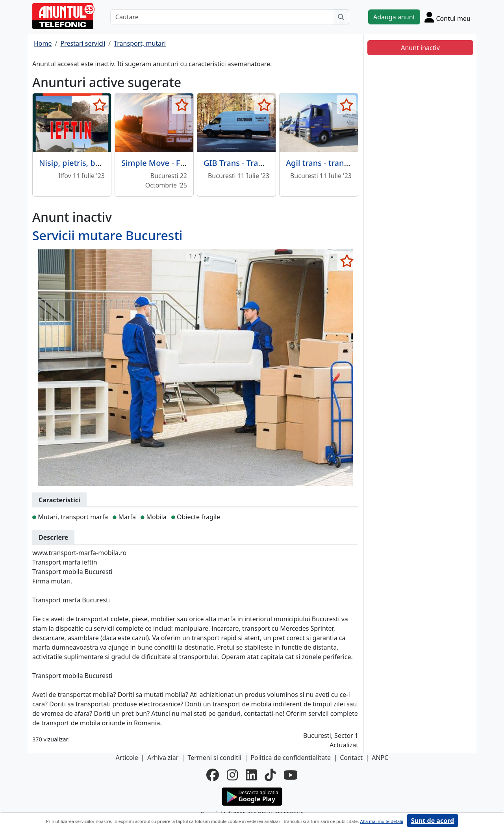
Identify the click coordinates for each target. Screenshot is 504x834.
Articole (127, 758)
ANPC (380, 758)
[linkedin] (251, 775)
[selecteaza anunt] (99, 105)
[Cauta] (341, 17)
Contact (351, 758)
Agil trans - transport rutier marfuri (352, 163)
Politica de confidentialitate (291, 758)
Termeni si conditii (214, 758)
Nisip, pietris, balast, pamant (93, 163)
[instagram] (232, 775)
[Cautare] (222, 17)
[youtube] (291, 775)
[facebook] (213, 775)
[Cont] (447, 17)
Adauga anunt (394, 17)
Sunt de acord (433, 821)
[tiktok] (270, 775)
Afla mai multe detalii (381, 821)
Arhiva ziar (163, 758)
